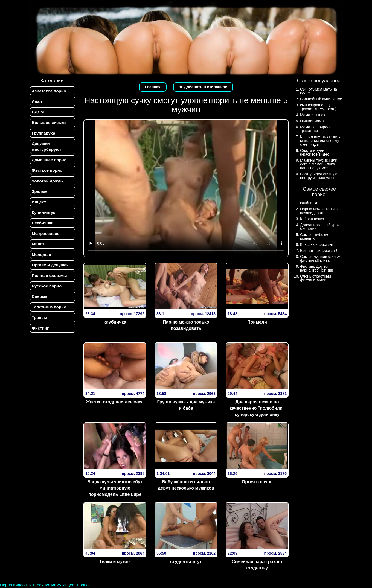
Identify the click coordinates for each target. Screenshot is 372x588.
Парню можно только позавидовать (186, 325)
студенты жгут (186, 562)
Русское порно (47, 286)
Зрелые (40, 191)
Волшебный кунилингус (321, 99)
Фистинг (40, 328)
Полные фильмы (49, 276)
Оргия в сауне (257, 482)
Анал (37, 101)
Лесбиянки (43, 223)
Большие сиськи (49, 122)
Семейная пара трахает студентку (257, 565)
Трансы (39, 317)
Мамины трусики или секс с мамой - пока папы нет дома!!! (319, 164)
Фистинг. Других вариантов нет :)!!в (317, 268)
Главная (153, 87)
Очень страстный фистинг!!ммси (316, 278)
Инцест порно (75, 585)
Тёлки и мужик (115, 562)
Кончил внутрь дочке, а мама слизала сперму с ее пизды (321, 141)
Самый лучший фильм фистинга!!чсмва (320, 258)
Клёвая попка (312, 219)
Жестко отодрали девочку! (115, 402)
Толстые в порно (49, 307)
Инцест (39, 202)
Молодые (41, 254)
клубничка (115, 322)
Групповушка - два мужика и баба (186, 405)
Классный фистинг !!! (319, 244)
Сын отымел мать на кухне (319, 91)
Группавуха (43, 133)
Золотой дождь (47, 181)
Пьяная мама (312, 121)
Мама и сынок (313, 115)
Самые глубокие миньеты (315, 237)
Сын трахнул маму (43, 585)
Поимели (257, 322)
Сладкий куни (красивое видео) (315, 152)
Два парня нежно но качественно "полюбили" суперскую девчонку (257, 408)
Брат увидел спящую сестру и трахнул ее (319, 176)
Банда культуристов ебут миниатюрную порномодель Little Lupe (115, 488)
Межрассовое (46, 233)
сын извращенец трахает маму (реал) (318, 107)
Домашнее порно (49, 160)
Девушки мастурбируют (47, 146)
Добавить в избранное (203, 87)
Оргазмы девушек (50, 265)
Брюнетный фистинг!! (319, 251)
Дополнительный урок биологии (320, 227)
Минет (38, 244)
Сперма (39, 296)
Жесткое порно (47, 170)
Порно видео (12, 585)
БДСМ (38, 112)
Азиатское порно (49, 91)
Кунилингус (43, 212)
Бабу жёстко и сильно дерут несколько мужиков (186, 485)
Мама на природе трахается (316, 129)
